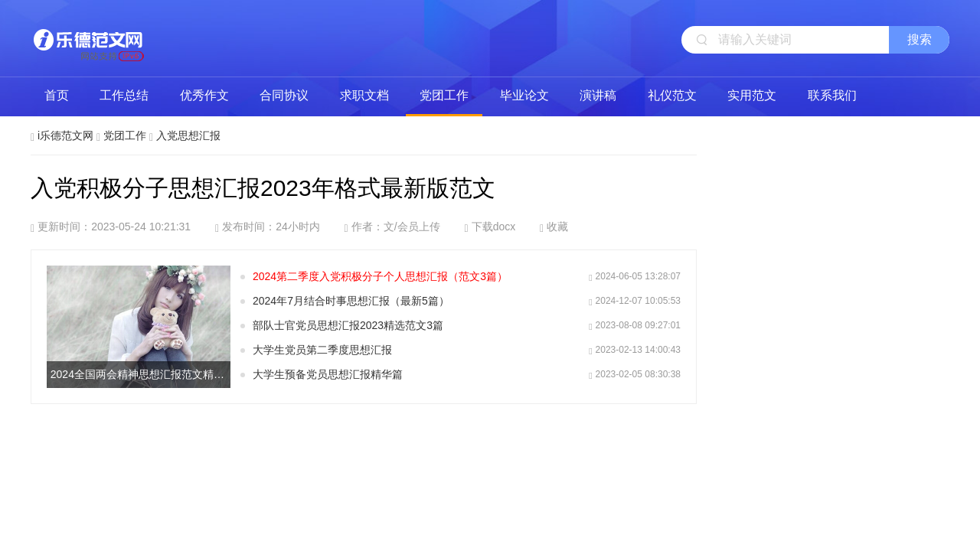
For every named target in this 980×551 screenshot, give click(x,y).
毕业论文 (524, 95)
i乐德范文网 (88, 38)
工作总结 (124, 95)
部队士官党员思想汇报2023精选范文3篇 (348, 325)
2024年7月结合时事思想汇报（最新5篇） (351, 301)
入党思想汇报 (188, 135)
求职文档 (364, 95)
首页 (57, 95)
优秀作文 (204, 95)
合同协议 (284, 95)
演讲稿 (598, 95)
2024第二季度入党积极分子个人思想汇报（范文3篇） (380, 276)
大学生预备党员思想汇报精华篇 (328, 374)
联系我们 (832, 95)
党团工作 (444, 95)
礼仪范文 (672, 95)
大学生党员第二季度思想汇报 (322, 350)
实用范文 (752, 95)
